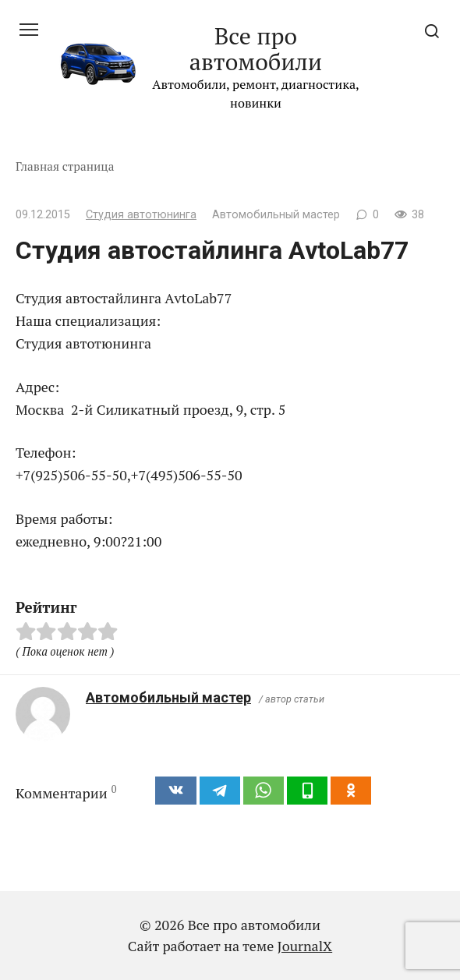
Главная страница (65, 166)
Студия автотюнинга (141, 215)
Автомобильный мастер (168, 697)
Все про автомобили (256, 49)
